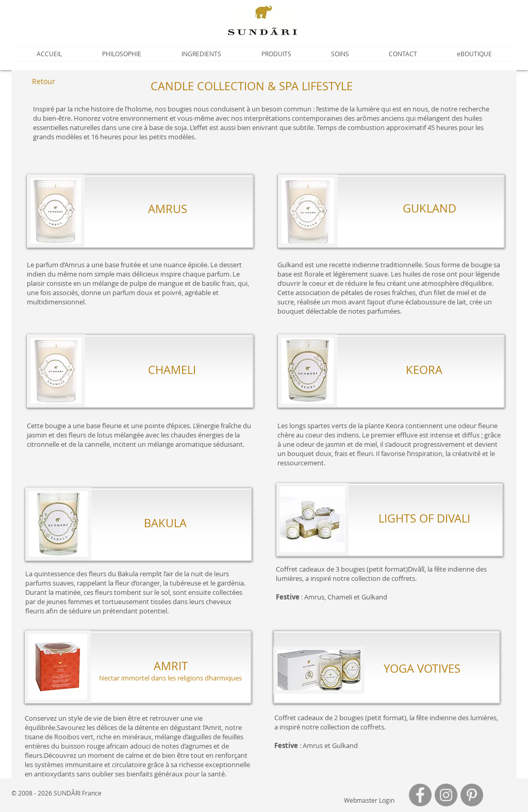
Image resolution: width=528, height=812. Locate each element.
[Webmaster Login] (369, 800)
